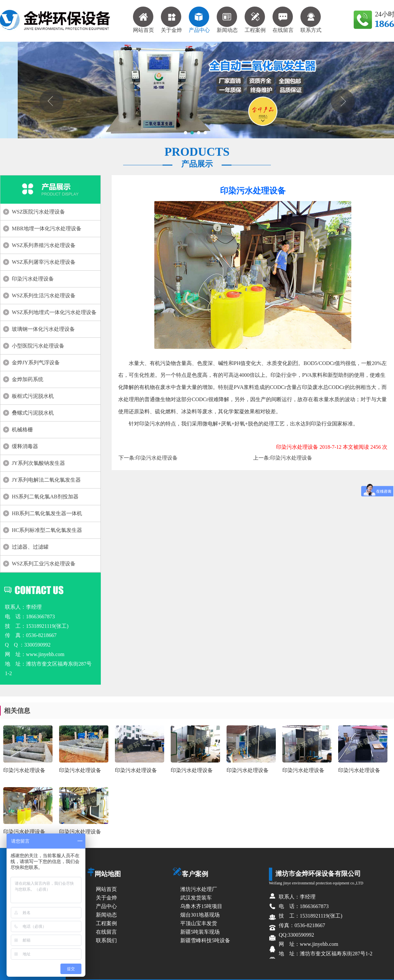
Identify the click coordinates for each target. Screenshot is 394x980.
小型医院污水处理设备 (38, 346)
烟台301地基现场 (200, 915)
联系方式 (311, 20)
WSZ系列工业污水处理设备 (44, 564)
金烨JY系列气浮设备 (36, 363)
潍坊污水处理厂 (199, 889)
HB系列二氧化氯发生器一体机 (47, 513)
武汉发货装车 (196, 898)
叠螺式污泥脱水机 (33, 413)
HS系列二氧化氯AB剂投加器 (45, 497)
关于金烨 (171, 20)
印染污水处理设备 (33, 279)
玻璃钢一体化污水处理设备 (43, 329)
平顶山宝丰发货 (199, 923)
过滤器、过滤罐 (30, 547)
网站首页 (143, 20)
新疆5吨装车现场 (200, 932)
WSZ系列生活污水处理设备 (44, 296)
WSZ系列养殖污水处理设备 (44, 245)
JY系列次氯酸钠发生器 (38, 463)
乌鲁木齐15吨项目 (201, 906)
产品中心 (199, 20)
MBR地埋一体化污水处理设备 (47, 228)
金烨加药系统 (28, 379)
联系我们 (106, 940)
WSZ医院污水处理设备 (38, 212)
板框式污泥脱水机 (33, 396)
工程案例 (255, 20)
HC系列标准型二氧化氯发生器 (47, 530)
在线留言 (283, 20)
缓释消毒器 (25, 446)
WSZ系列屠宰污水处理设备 (44, 262)
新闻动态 (227, 20)
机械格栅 (22, 430)
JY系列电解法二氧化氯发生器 (46, 480)
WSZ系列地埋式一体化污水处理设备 (54, 312)
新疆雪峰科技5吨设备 (205, 940)
